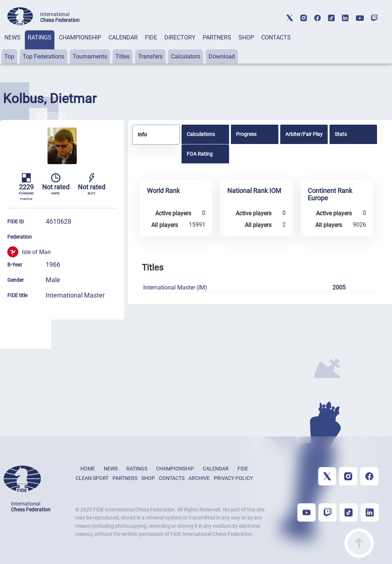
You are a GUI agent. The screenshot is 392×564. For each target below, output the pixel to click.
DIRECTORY (180, 37)
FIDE (151, 37)
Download (222, 56)
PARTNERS (217, 37)
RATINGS (40, 37)
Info (142, 135)
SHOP (246, 37)
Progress (246, 134)
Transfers (150, 56)
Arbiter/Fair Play (304, 134)
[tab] (12, 47)
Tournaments (90, 56)
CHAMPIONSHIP (80, 37)
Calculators (186, 56)
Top (9, 56)
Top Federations (43, 56)
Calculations (201, 134)
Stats (341, 134)
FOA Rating (200, 154)
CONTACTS (276, 37)
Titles (123, 56)
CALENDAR (123, 37)
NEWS (12, 37)
